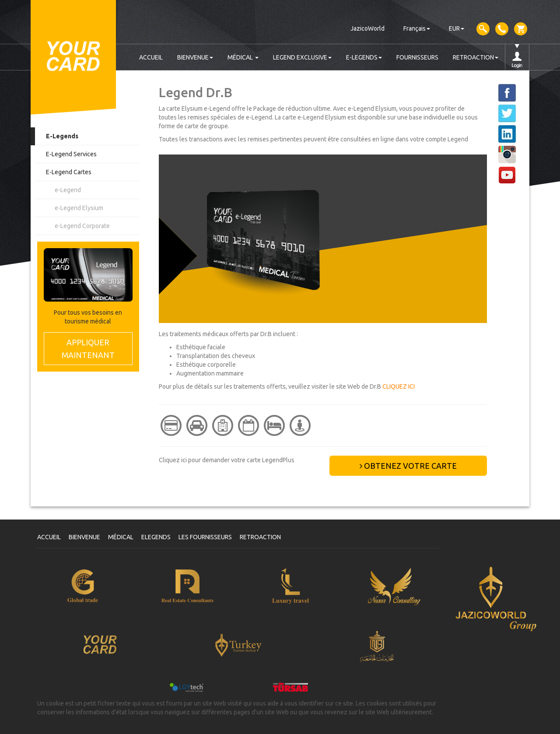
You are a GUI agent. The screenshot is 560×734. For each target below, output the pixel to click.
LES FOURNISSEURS (205, 537)
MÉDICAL (243, 57)
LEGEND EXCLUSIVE (302, 57)
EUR (457, 28)
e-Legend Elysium (79, 208)
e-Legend (68, 190)
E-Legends (62, 136)
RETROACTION (476, 57)
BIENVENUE (195, 57)
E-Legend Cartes (69, 172)
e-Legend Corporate (82, 226)
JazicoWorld (367, 28)
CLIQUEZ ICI (399, 386)
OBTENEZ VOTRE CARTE (408, 466)
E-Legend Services (71, 154)
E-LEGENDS (364, 57)
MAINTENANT (88, 348)
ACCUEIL (151, 57)
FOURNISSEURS (417, 57)
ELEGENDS (156, 537)
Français (417, 28)
